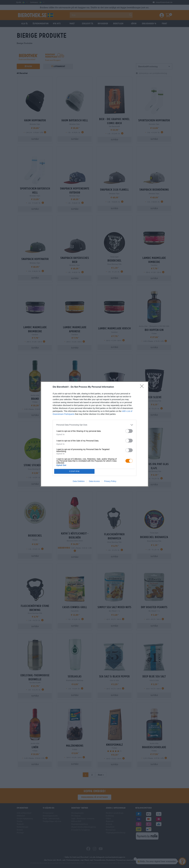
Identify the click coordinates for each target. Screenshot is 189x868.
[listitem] (94, 425)
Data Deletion (79, 481)
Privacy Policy (110, 481)
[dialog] (94, 434)
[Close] (143, 387)
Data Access (94, 481)
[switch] (129, 431)
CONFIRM (74, 471)
